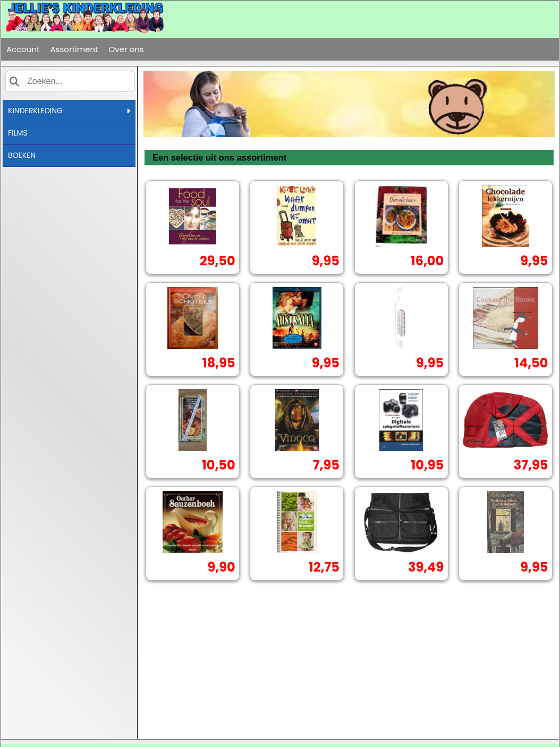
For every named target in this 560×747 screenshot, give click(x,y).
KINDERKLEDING (69, 111)
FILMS (18, 133)
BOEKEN (22, 155)
